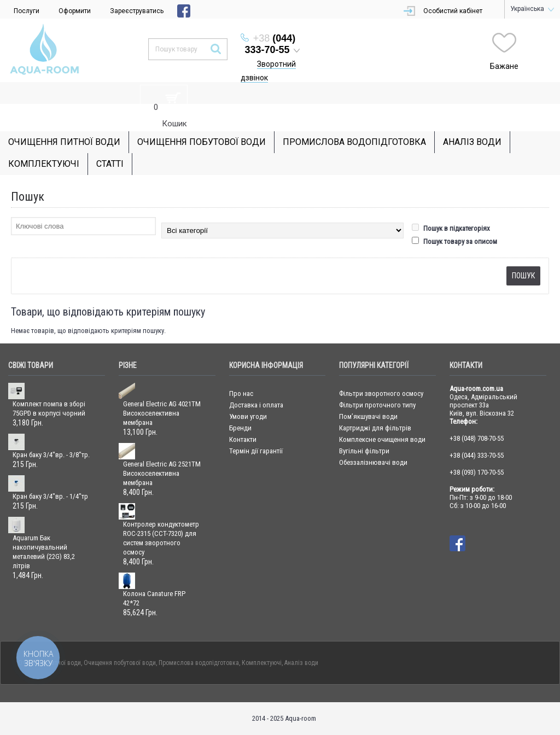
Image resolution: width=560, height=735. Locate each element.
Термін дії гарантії (256, 451)
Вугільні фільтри (364, 451)
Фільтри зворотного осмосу (381, 393)
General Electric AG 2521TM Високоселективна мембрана (162, 473)
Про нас (241, 393)
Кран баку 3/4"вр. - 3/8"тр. (51, 455)
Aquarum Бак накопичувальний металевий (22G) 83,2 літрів (44, 552)
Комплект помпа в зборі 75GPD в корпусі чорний (49, 409)
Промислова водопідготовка (199, 663)
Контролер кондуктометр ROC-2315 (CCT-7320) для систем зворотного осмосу (161, 538)
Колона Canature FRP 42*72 (154, 598)
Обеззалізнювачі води (373, 462)
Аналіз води (301, 663)
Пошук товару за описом (454, 241)
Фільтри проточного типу (377, 405)
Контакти (243, 439)
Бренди (240, 428)
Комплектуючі (262, 663)
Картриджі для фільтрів (375, 428)
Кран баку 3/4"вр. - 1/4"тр (50, 496)
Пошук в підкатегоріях (451, 228)
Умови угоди (248, 416)
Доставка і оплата (256, 405)
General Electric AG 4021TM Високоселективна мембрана (162, 413)
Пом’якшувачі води (368, 416)
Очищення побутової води (120, 663)
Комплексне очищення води (382, 439)
